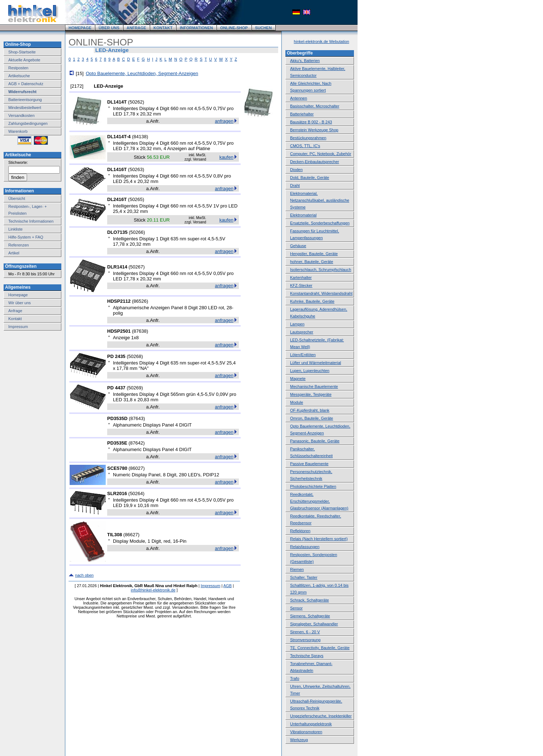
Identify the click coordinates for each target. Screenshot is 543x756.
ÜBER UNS (109, 28)
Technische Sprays (307, 656)
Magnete (298, 379)
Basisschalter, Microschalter (315, 106)
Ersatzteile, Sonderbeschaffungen (320, 223)
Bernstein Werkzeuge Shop (314, 130)
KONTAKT (163, 28)
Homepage (18, 295)
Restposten (18, 68)
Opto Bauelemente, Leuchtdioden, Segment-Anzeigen (142, 73)
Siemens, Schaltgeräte (310, 616)
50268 (135, 356)
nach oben (84, 575)
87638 (140, 331)
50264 (136, 493)
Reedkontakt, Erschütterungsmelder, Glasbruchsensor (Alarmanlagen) (319, 501)
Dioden (296, 170)
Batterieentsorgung (25, 100)
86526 (140, 301)
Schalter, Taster (304, 577)
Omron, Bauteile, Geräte (312, 418)
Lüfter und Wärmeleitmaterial (316, 363)
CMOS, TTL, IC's (305, 146)
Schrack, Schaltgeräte (310, 600)
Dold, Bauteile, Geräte (310, 178)
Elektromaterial (303, 215)
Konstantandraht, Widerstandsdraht (321, 293)
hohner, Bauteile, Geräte (312, 262)
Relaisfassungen (305, 547)
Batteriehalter (302, 114)
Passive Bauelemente (309, 464)
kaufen (226, 157)
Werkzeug (299, 740)
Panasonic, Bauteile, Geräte (315, 441)
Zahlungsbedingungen (28, 123)
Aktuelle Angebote (24, 60)
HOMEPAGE (80, 28)
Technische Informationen (31, 221)
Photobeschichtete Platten (313, 486)
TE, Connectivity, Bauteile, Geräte (320, 648)
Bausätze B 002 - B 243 (311, 122)
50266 (137, 232)
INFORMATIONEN (196, 28)
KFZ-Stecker (301, 285)
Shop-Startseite (22, 52)
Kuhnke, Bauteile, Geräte (312, 301)
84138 (140, 137)
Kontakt (15, 319)
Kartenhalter (301, 278)
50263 (136, 169)
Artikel (14, 253)
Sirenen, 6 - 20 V (305, 632)
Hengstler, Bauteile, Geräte (314, 254)
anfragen (224, 121)
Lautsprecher (302, 332)
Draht (295, 185)
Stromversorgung (305, 640)
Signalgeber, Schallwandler (314, 624)
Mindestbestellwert (25, 108)
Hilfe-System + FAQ (26, 237)
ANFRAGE (136, 28)
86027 (137, 468)
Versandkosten (21, 115)
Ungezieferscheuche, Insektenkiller (321, 716)
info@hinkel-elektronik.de (153, 590)
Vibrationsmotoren (306, 732)
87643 (137, 418)
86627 (131, 535)
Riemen (297, 569)
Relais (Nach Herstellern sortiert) (319, 539)
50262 (136, 102)
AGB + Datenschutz (26, 84)
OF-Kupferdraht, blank (310, 410)
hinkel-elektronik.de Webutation (321, 41)
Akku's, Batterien (305, 61)
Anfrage (15, 311)
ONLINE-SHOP (234, 28)
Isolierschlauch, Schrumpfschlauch (321, 270)
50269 (135, 388)
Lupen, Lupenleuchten (310, 371)
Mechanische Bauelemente (314, 386)
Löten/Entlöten (303, 355)
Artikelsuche (19, 76)
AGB (227, 586)
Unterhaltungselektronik (311, 724)
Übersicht (17, 198)
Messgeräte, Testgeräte (311, 394)
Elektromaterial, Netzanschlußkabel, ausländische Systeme (320, 200)
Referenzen (19, 245)
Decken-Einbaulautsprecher (315, 162)
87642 (137, 443)
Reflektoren (300, 531)
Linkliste (16, 229)
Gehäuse (298, 246)
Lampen (297, 324)
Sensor (296, 608)
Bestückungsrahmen (308, 138)
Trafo (295, 678)
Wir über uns (19, 303)
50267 (137, 267)
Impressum (18, 327)
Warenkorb (18, 131)
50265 (136, 199)
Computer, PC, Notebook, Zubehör (321, 154)
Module (297, 402)
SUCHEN (263, 28)
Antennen (299, 98)
